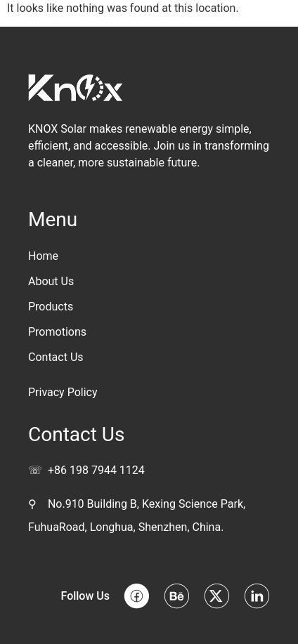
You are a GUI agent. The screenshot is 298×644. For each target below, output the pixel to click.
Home (43, 256)
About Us (51, 281)
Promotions (57, 332)
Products (51, 307)
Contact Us (56, 357)
